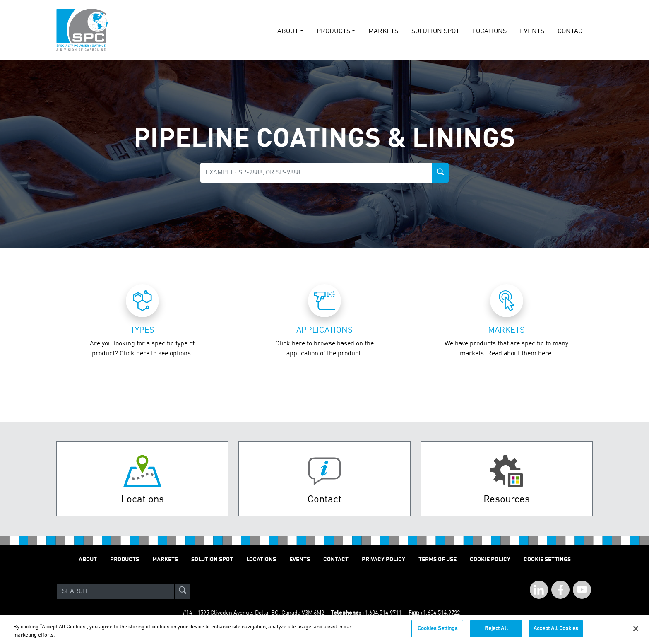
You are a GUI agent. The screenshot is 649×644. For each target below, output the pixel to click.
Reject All (496, 630)
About (88, 560)
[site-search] (183, 591)
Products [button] (333, 31)
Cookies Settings (437, 630)
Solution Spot (212, 560)
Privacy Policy (383, 560)
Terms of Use (437, 560)
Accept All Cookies (556, 630)
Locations (490, 31)
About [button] (288, 31)
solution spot (435, 31)
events (532, 31)
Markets (383, 31)
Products (125, 560)
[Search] (116, 591)
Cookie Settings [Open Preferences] (547, 560)
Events (300, 560)
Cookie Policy (490, 560)
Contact (572, 31)
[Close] (636, 630)
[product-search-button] (440, 173)
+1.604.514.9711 (382, 613)
